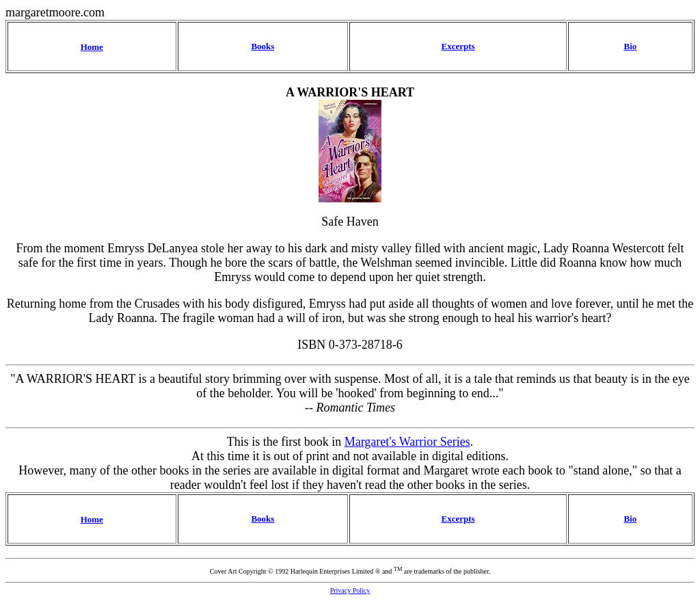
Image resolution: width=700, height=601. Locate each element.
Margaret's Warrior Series (407, 442)
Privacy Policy (350, 590)
